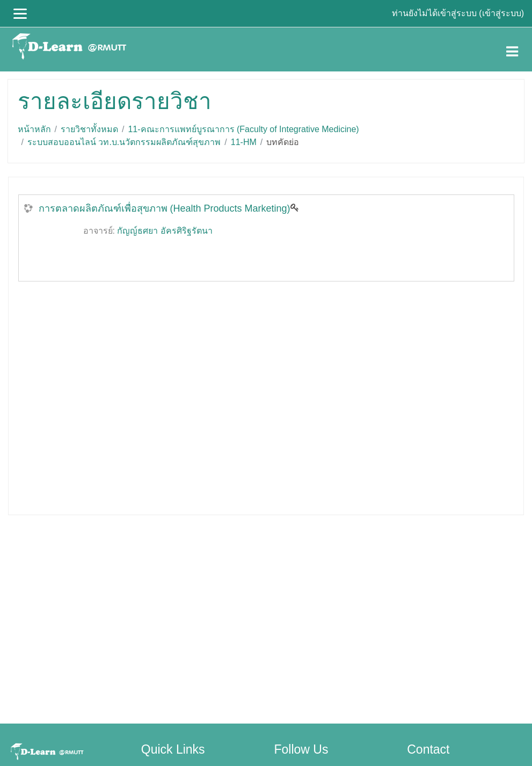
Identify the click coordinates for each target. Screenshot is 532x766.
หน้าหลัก (34, 129)
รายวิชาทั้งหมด (89, 129)
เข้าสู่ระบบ (502, 13)
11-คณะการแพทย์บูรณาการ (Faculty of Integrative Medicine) (243, 129)
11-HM (244, 142)
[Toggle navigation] (512, 49)
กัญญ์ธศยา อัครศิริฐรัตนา (165, 231)
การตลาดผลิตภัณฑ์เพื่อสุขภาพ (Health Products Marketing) (165, 208)
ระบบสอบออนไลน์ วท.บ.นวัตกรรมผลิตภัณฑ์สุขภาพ (124, 142)
